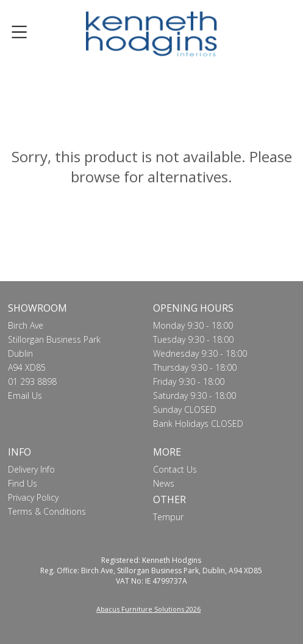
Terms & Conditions (47, 511)
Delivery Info (31, 469)
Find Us (23, 483)
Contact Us (175, 469)
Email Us (25, 395)
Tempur (168, 517)
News (164, 483)
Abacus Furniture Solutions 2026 (148, 609)
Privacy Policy (33, 497)
